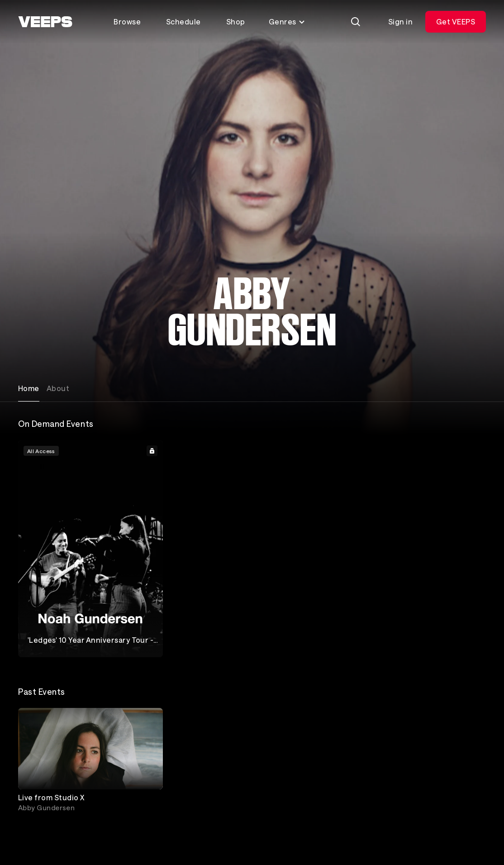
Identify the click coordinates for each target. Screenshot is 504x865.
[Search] (356, 22)
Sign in (400, 22)
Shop (236, 22)
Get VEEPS (456, 22)
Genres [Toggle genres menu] (287, 22)
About (58, 388)
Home (29, 388)
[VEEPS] (45, 22)
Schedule (183, 22)
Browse (127, 22)
